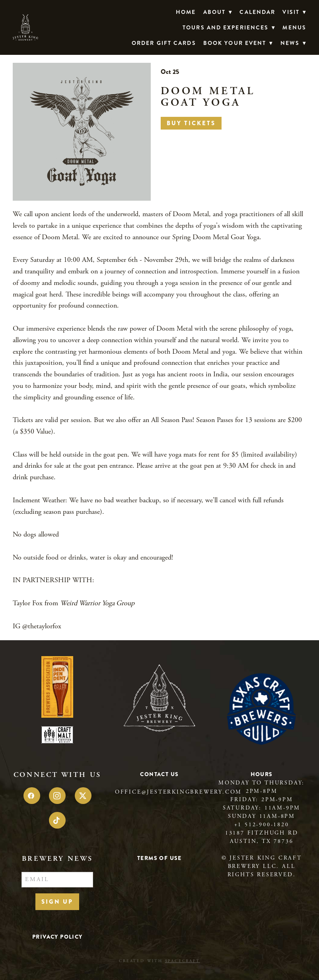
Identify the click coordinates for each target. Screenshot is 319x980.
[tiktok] (57, 820)
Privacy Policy (57, 937)
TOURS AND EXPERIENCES (229, 27)
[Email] (57, 880)
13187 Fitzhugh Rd (262, 833)
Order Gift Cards (164, 43)
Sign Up (57, 902)
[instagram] (57, 796)
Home (186, 12)
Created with (159, 961)
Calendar (257, 12)
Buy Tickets (191, 123)
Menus (294, 27)
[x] (83, 796)
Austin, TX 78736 (262, 841)
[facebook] (32, 796)
